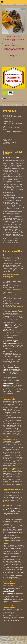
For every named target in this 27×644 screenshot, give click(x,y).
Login (25, 637)
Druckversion (5, 637)
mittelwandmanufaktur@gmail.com (13, 289)
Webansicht (23, 639)
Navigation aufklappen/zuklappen (13, 2)
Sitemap (3, 639)
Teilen (4, 98)
